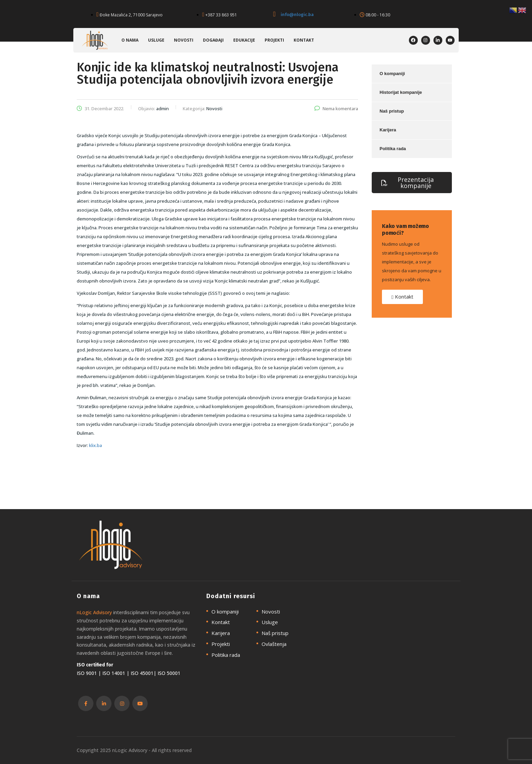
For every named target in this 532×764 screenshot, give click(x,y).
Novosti (184, 40)
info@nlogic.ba (297, 15)
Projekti (274, 40)
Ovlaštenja (274, 644)
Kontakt (304, 40)
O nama (130, 40)
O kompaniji (392, 74)
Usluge (156, 40)
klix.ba (95, 445)
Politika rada (393, 149)
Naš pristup (392, 111)
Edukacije (244, 40)
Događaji (213, 40)
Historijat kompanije (401, 92)
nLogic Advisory (94, 612)
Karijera (388, 130)
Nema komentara (336, 109)
